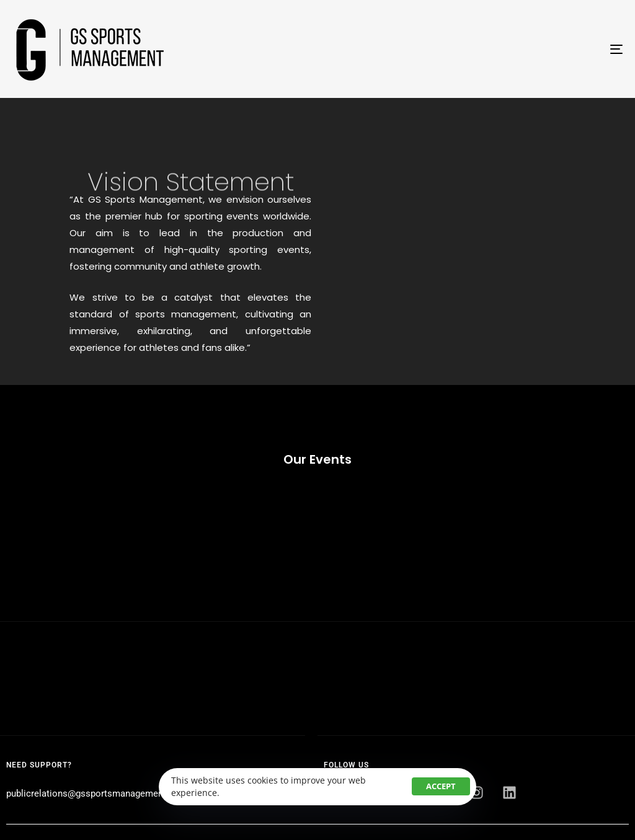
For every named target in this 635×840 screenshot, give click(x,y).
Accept (441, 786)
